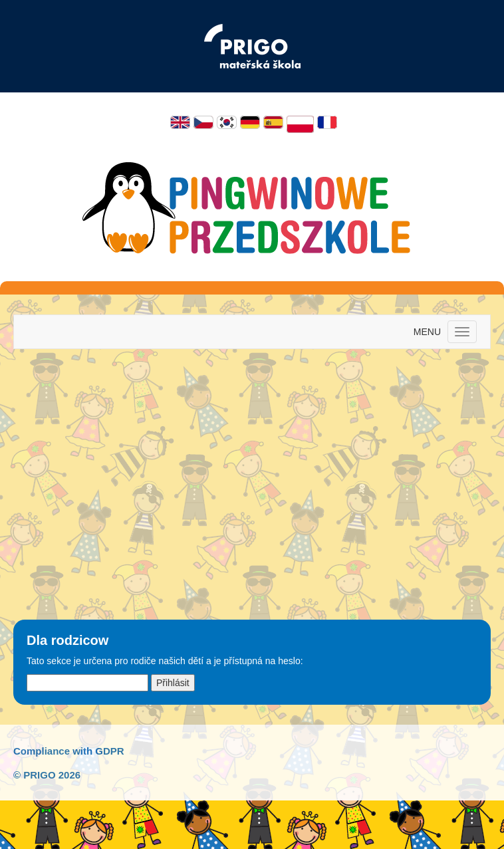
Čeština (203, 122)
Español (273, 122)
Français (327, 122)
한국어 (227, 122)
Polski (300, 124)
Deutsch (250, 122)
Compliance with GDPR (69, 751)
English (180, 122)
